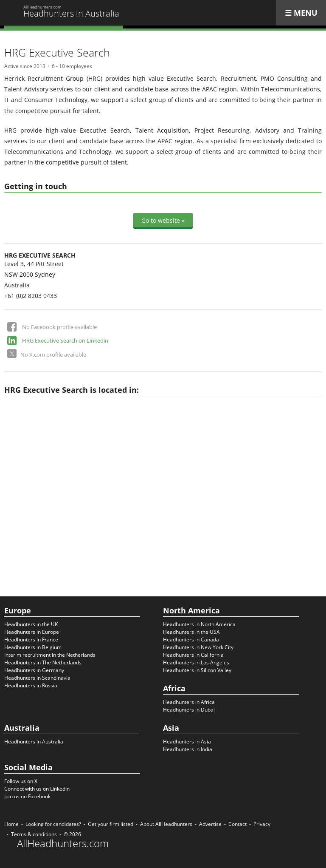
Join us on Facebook (27, 796)
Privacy (262, 824)
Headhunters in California (193, 655)
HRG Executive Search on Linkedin (65, 340)
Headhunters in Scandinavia (37, 678)
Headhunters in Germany (34, 670)
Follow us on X (21, 781)
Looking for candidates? (53, 824)
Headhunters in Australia (34, 742)
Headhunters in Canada (191, 640)
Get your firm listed (111, 824)
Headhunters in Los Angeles (196, 662)
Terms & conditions (34, 834)
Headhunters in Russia (31, 685)
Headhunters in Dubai (189, 710)
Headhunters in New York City (198, 647)
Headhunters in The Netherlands (43, 662)
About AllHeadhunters (166, 824)
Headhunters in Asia (187, 742)
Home (11, 824)
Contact (237, 824)
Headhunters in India (188, 749)
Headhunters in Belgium (33, 647)
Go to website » (163, 220)
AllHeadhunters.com (63, 843)
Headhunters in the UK (31, 624)
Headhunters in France (31, 640)
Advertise (210, 824)
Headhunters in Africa (189, 702)
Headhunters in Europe (32, 632)
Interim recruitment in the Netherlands (50, 655)
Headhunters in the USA (191, 632)
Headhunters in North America (199, 624)
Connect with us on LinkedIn (37, 789)
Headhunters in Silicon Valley (197, 670)
